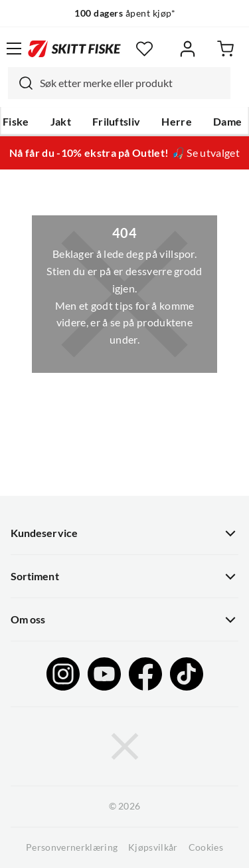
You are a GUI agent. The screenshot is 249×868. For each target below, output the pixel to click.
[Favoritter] (144, 49)
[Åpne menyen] (14, 49)
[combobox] (119, 83)
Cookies (206, 847)
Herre (177, 122)
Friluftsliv (117, 122)
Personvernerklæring (72, 847)
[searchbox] (132, 83)
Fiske (16, 122)
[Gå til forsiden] (74, 49)
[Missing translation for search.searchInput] (21, 83)
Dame (227, 122)
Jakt (61, 122)
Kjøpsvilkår (153, 847)
